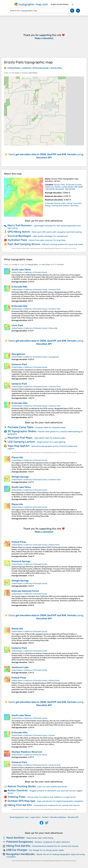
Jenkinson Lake (20, 667)
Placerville (53, 328)
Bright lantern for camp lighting (51, 442)
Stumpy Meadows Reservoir (27, 752)
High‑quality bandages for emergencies (50, 236)
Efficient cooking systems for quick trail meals (63, 244)
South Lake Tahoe (21, 270)
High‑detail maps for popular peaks (50, 438)
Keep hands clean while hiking (40, 838)
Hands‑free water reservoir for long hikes (47, 240)
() (64, 187)
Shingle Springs (20, 477)
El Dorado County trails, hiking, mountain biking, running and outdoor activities (63, 204)
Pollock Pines (19, 542)
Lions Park (17, 325)
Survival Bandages (19, 236)
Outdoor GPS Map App (21, 801)
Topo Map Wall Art (19, 446)
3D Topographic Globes (22, 431)
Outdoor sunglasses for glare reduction (52, 842)
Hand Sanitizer (15, 838)
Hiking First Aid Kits (20, 805)
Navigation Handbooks (20, 854)
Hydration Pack (17, 240)
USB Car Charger (17, 850)
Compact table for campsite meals (51, 427)
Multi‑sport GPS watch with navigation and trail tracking (57, 232)
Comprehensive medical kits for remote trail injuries (57, 805)
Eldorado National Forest (25, 591)
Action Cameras (18, 790)
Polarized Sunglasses (20, 842)
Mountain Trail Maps (20, 438)
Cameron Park (55, 290)
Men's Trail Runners (20, 225)
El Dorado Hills (19, 287)
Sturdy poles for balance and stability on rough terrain (52, 797)
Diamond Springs (21, 561)
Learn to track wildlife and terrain (52, 787)
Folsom (52, 735)
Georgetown (18, 354)
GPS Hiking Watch (19, 232)
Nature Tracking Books (22, 786)
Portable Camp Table (21, 427)
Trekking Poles (17, 797)
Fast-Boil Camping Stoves (24, 244)
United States (17, 272)
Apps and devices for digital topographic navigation (60, 801)
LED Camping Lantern (21, 442)
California (28, 272)
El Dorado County (40, 272)
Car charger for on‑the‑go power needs (46, 850)
